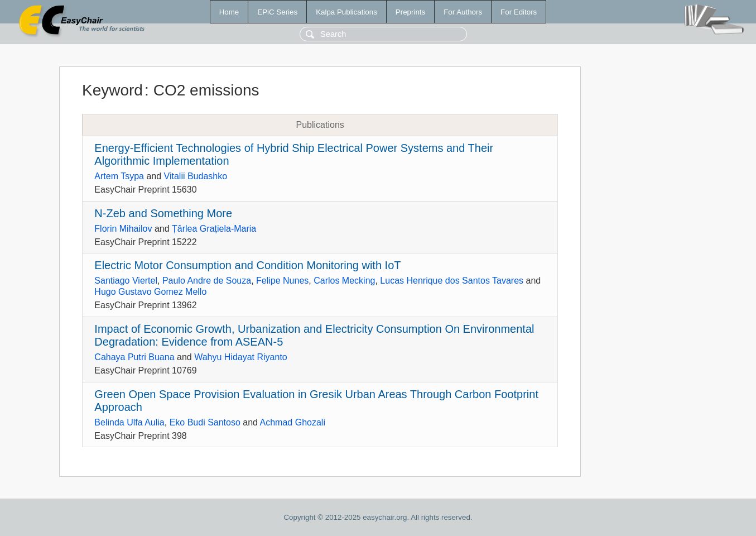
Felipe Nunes (282, 281)
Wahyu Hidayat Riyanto (241, 357)
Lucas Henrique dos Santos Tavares (452, 281)
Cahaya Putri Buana (134, 357)
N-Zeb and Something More (163, 213)
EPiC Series (277, 12)
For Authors (463, 12)
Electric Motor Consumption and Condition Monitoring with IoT (247, 265)
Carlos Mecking (344, 281)
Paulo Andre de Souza (207, 281)
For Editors (519, 12)
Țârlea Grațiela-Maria (214, 229)
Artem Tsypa (119, 176)
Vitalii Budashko (196, 176)
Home (229, 12)
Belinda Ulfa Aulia (129, 422)
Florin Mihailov (123, 229)
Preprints (410, 12)
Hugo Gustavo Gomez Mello (150, 292)
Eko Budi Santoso (205, 422)
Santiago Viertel (126, 281)
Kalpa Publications (346, 12)
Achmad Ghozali (293, 422)
